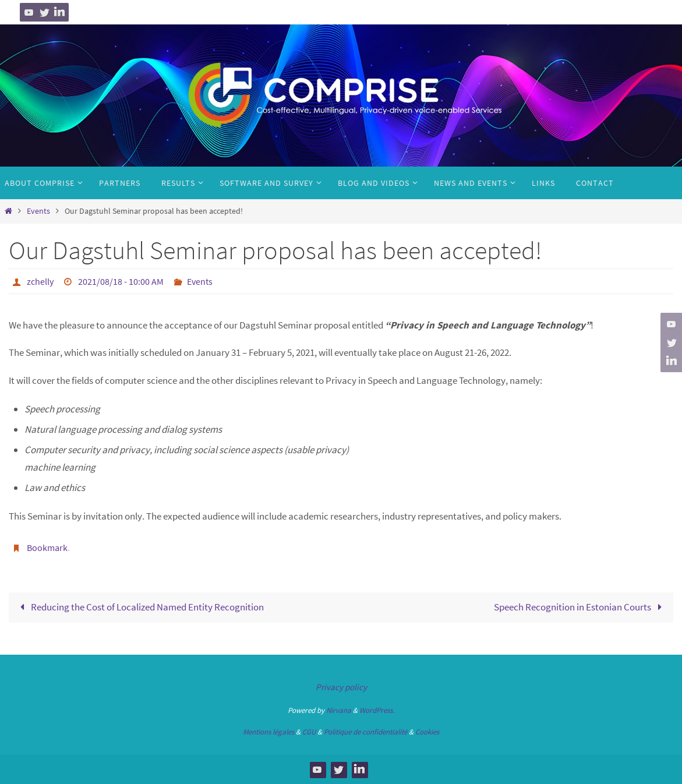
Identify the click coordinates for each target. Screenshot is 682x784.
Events (38, 211)
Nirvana (339, 710)
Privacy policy (341, 687)
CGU (309, 732)
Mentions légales (268, 732)
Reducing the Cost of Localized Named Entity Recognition (139, 607)
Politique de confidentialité (365, 732)
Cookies (427, 732)
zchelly (40, 281)
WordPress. (377, 710)
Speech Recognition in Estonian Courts (580, 607)
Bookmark (47, 548)
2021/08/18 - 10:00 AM (121, 281)
